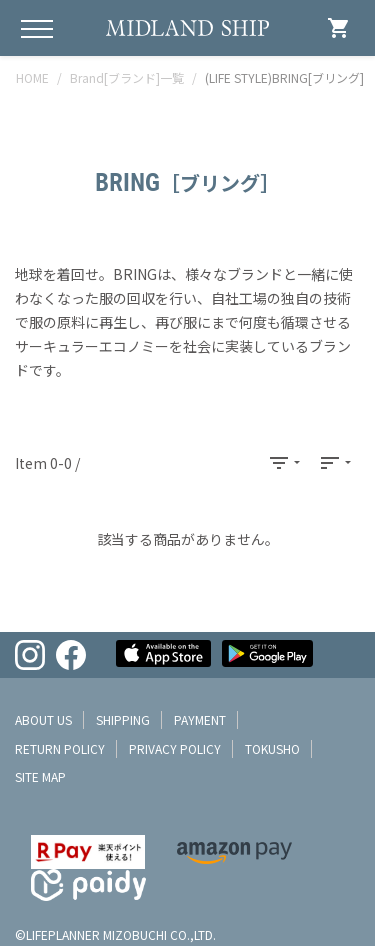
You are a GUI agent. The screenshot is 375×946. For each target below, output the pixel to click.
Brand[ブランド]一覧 (127, 77)
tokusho (272, 748)
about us (43, 719)
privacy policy (175, 748)
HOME (32, 77)
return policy (60, 748)
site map (40, 776)
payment (200, 719)
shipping (123, 719)
